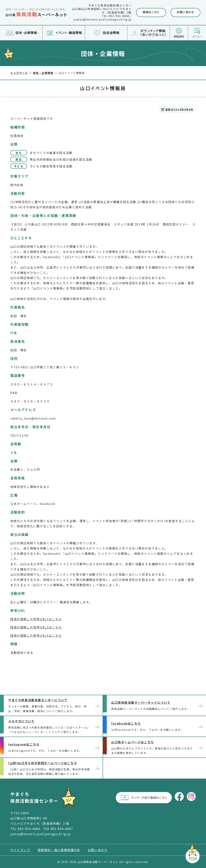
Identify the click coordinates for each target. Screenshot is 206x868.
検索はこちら (151, 12)
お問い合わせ (185, 12)
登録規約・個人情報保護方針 (59, 850)
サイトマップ (20, 850)
